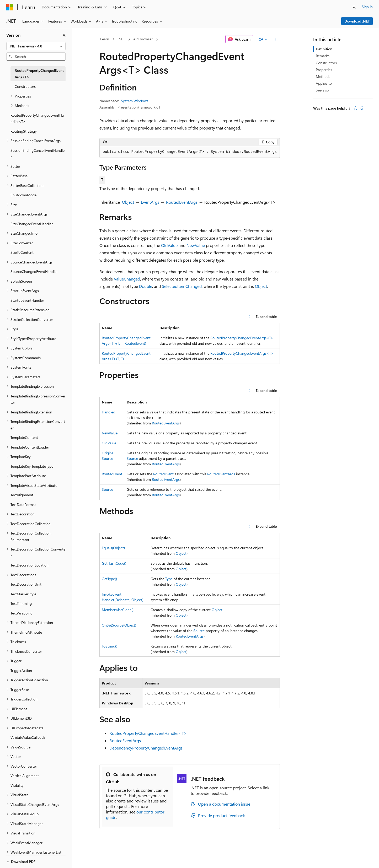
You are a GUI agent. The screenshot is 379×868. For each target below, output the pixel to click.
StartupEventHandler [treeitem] (27, 300)
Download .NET (357, 21)
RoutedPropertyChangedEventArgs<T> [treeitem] (39, 74)
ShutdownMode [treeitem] (23, 195)
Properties (324, 70)
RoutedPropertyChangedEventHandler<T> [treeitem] (37, 118)
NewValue (196, 245)
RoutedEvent (112, 474)
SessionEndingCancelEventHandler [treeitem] (38, 154)
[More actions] (275, 39)
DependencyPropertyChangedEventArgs (146, 748)
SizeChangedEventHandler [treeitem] (32, 224)
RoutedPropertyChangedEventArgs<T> (242, 338)
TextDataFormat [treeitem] (23, 505)
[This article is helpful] (355, 108)
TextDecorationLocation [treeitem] (30, 565)
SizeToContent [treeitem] (22, 252)
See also (322, 90)
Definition (324, 49)
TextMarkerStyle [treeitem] (23, 594)
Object (128, 202)
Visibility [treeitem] (17, 785)
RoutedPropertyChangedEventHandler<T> (148, 733)
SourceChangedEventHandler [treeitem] (34, 271)
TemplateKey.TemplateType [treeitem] (32, 466)
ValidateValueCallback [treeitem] (28, 737)
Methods (323, 76)
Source (132, 458)
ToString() (110, 646)
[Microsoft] (10, 7)
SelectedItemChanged (182, 286)
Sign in (367, 7)
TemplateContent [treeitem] (24, 437)
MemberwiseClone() (118, 610)
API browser (143, 39)
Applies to (324, 83)
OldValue (169, 245)
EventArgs (150, 202)
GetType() (109, 579)
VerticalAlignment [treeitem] (25, 776)
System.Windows (135, 101)
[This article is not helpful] (362, 108)
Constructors (326, 63)
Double (146, 286)
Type (169, 579)
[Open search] (354, 7)
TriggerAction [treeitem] (21, 670)
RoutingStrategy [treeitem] (24, 131)
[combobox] (36, 46)
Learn (105, 39)
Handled (108, 412)
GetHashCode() (114, 563)
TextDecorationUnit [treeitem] (26, 584)
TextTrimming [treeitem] (21, 603)
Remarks (323, 56)
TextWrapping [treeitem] (22, 613)
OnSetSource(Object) (119, 625)
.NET (121, 39)
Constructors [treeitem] (25, 86)
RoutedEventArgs (182, 202)
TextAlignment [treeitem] (22, 495)
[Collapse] (64, 35)
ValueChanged (127, 279)
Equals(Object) (113, 548)
